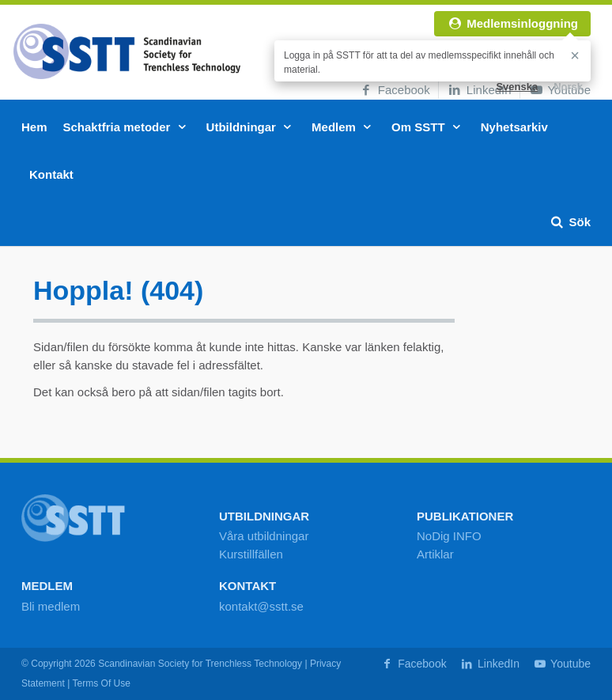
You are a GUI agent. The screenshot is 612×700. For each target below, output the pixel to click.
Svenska (517, 87)
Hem (34, 127)
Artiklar (435, 554)
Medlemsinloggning (512, 23)
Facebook (394, 90)
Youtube (561, 664)
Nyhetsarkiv (514, 127)
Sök (570, 222)
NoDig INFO (449, 536)
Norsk (568, 87)
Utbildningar (251, 127)
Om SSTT (428, 127)
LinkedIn (479, 90)
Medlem (344, 127)
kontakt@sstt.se (261, 606)
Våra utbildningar (264, 536)
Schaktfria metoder (127, 127)
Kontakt (51, 174)
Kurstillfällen (251, 554)
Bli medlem (51, 606)
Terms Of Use (101, 683)
